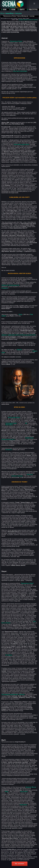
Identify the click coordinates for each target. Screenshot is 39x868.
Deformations (9, 425)
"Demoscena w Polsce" (27, 583)
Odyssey (19, 350)
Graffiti (21, 10)
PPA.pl (2, 13)
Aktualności (4, 10)
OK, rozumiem (19, 864)
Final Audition (24, 792)
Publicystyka (32, 10)
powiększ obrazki (23, 20)
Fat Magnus (9, 655)
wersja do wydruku (33, 20)
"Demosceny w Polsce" (16, 41)
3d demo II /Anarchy (17, 476)
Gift (26, 423)
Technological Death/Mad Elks (10, 695)
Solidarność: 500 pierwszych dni (10, 285)
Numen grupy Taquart (14, 417)
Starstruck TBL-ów (31, 787)
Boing (20, 314)
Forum (12, 10)
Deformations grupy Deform (22, 144)
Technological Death (11, 423)
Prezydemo (5, 288)
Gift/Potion (22, 695)
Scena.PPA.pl (9, 13)
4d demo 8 (30, 475)
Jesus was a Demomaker (20, 71)
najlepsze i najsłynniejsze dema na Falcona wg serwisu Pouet (19, 335)
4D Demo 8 (9, 450)
